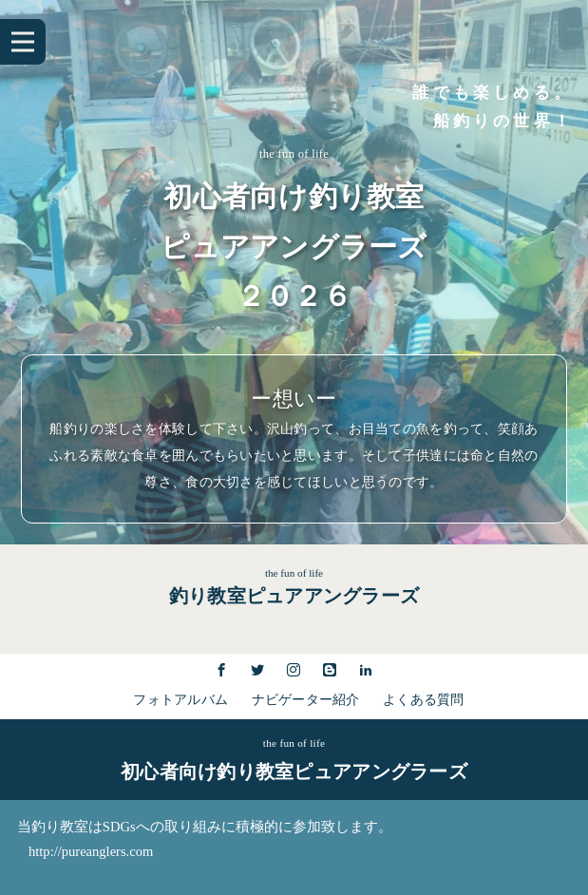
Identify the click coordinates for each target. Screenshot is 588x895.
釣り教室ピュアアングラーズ (294, 596)
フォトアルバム (180, 700)
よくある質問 (424, 700)
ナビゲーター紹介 (306, 700)
